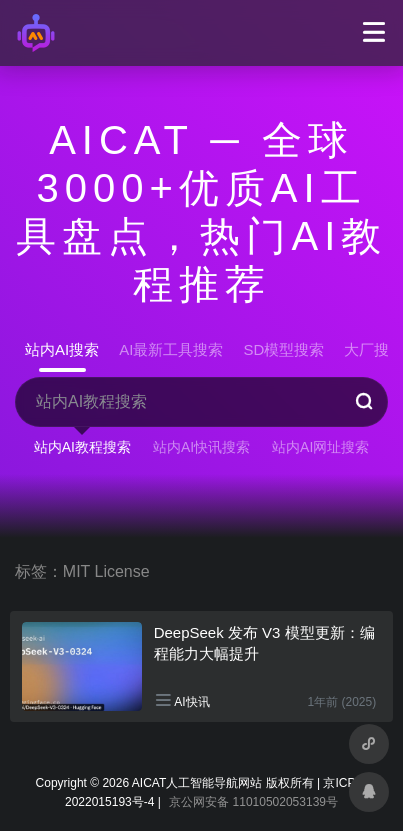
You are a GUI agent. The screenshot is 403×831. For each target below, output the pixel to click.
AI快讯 (191, 702)
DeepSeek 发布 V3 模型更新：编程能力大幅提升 (264, 643)
